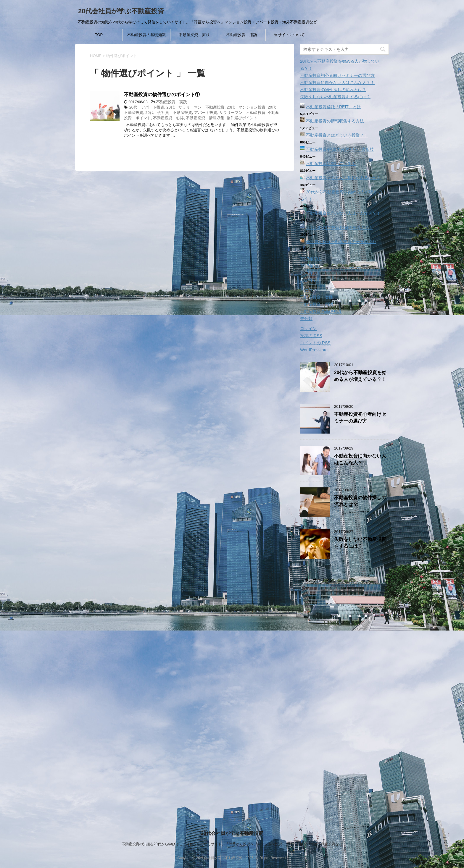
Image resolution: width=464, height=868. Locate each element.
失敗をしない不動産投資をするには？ (335, 97)
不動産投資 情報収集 (205, 118)
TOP (99, 35)
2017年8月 (310, 273)
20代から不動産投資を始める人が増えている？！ (360, 376)
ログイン (308, 329)
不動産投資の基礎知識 (146, 35)
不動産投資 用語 (242, 35)
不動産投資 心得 (168, 118)
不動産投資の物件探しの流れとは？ (333, 90)
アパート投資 (206, 113)
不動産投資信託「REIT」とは (333, 107)
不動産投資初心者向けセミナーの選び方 (337, 75)
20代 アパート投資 (147, 107)
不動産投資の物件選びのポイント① (162, 94)
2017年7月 (310, 280)
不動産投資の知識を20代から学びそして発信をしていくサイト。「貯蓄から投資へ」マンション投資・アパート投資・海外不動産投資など (232, 844)
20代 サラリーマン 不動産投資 (195, 107)
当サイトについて (289, 35)
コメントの (315, 343)
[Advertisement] (344, 694)
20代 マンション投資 (246, 107)
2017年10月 (311, 259)
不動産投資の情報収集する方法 (335, 121)
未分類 (306, 319)
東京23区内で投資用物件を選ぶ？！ (339, 227)
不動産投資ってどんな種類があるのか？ (343, 178)
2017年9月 (310, 266)
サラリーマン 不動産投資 (242, 113)
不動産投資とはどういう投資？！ (337, 135)
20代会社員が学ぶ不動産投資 (121, 11)
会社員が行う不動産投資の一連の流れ (341, 242)
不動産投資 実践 (194, 35)
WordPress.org (314, 350)
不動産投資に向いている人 (331, 164)
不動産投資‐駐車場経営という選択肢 (340, 149)
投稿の (311, 336)
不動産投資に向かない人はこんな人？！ (337, 83)
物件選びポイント (242, 118)
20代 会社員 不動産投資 (169, 113)
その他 (306, 290)
